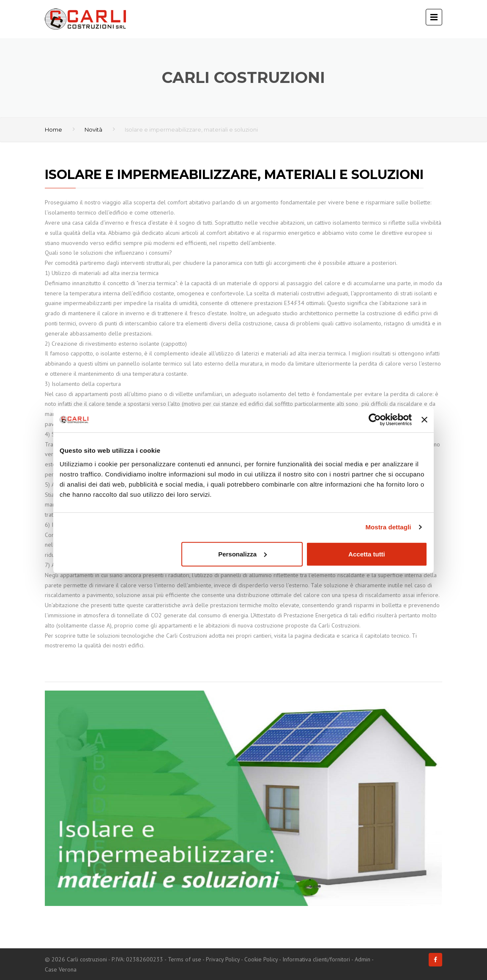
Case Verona (61, 969)
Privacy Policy (223, 959)
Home (53, 129)
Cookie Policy (261, 959)
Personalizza (242, 554)
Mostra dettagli (388, 527)
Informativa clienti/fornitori (316, 959)
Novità (93, 129)
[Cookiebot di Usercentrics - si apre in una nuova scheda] (375, 420)
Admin (363, 959)
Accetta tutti (367, 554)
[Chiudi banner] (424, 420)
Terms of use (185, 959)
